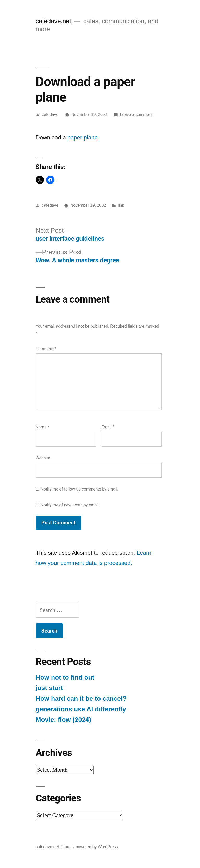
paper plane (83, 137)
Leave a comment (136, 114)
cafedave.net (53, 21)
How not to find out (65, 677)
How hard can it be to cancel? (81, 698)
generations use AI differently (81, 709)
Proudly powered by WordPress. (90, 847)
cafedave (50, 114)
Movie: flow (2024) (63, 720)
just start (49, 688)
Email (108, 427)
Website (43, 458)
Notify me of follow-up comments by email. (80, 489)
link (121, 205)
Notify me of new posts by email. (70, 505)
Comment (46, 349)
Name (42, 427)
